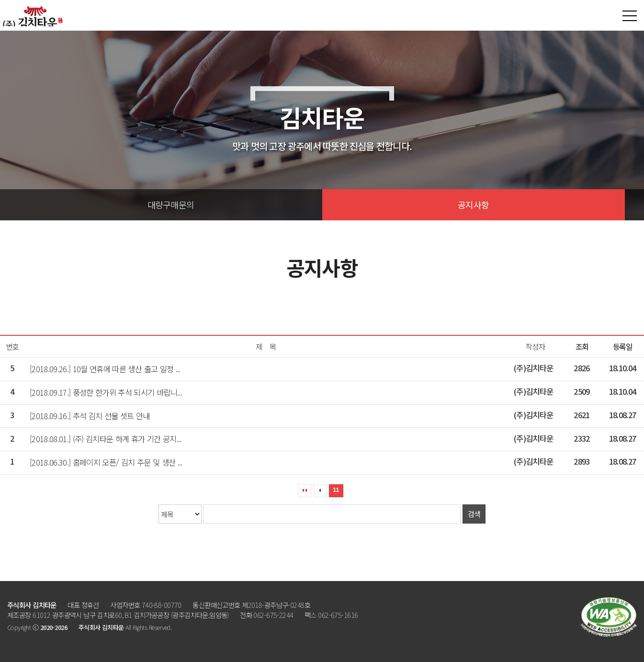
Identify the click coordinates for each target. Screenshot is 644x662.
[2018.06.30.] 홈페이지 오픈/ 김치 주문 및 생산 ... (106, 462)
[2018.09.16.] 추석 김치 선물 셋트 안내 (90, 416)
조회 (582, 347)
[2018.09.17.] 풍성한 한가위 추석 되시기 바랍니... (106, 392)
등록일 (622, 347)
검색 (474, 514)
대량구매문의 (171, 205)
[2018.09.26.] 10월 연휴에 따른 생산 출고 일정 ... (105, 369)
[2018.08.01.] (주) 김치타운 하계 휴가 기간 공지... (106, 439)
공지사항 (473, 205)
